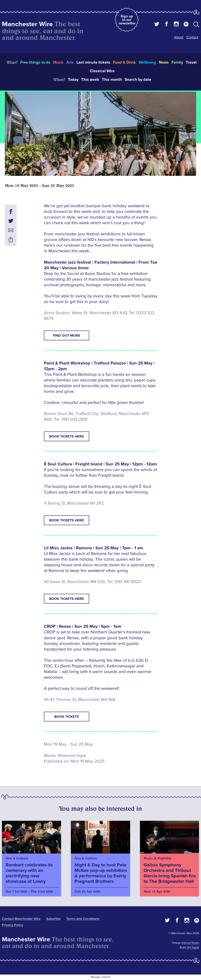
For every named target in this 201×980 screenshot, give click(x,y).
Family (177, 62)
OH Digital (193, 948)
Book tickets (67, 717)
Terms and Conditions (83, 919)
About (179, 37)
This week (90, 80)
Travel (191, 62)
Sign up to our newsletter (127, 20)
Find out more (67, 335)
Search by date (138, 80)
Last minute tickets (93, 62)
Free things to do (35, 62)
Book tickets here (67, 436)
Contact (192, 37)
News (164, 62)
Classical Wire (102, 71)
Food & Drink (124, 62)
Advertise (53, 919)
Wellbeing (147, 62)
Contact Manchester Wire (21, 919)
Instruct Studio (190, 943)
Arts (70, 62)
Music (58, 62)
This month (112, 80)
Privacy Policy (13, 925)
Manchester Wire (27, 24)
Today (73, 80)
